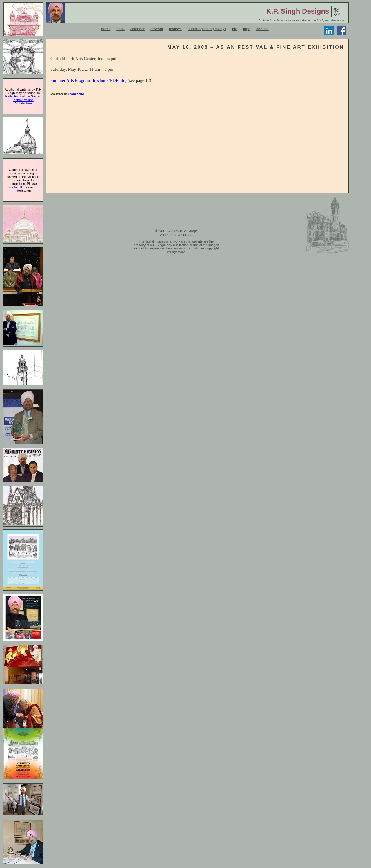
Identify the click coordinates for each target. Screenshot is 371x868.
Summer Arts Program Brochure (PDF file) (89, 80)
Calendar (76, 94)
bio (235, 29)
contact (262, 29)
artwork (157, 29)
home (106, 29)
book (120, 29)
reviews (175, 29)
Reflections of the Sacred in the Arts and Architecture (23, 100)
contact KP (17, 187)
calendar (138, 29)
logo (247, 29)
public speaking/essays (207, 29)
